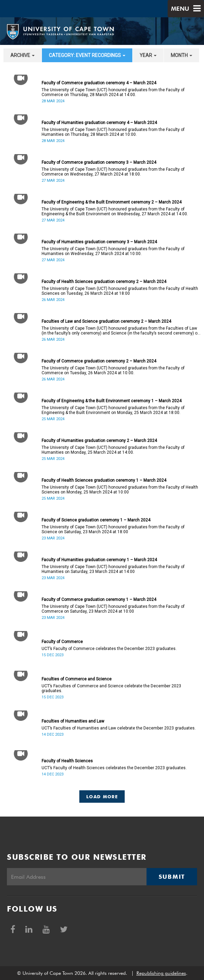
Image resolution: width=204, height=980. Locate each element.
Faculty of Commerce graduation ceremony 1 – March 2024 (99, 600)
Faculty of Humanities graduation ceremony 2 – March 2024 (99, 441)
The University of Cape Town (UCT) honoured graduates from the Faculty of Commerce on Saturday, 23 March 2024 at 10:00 (113, 609)
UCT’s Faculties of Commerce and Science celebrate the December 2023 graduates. (111, 688)
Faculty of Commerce (62, 642)
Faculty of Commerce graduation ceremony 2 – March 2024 (99, 361)
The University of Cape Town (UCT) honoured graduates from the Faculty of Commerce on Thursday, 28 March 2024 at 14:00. (113, 92)
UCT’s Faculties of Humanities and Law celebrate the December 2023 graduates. (119, 728)
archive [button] (23, 55)
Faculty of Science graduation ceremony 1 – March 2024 (96, 520)
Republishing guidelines (161, 973)
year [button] (148, 55)
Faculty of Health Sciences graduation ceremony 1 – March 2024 (104, 480)
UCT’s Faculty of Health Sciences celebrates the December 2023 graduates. (114, 768)
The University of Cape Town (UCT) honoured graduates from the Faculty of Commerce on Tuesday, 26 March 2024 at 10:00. (113, 370)
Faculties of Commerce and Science (77, 679)
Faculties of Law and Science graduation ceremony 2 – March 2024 (106, 321)
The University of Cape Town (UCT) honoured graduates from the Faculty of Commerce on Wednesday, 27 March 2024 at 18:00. (113, 172)
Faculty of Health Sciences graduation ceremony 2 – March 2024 (104, 282)
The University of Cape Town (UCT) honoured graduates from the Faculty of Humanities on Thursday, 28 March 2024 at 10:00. (113, 132)
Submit (172, 877)
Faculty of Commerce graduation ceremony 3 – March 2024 (99, 162)
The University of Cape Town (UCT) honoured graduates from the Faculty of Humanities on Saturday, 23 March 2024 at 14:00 (113, 569)
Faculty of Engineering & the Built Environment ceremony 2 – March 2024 (112, 202)
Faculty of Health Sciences (67, 761)
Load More (102, 797)
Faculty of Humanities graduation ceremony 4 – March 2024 (99, 123)
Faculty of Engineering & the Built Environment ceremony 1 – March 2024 (112, 401)
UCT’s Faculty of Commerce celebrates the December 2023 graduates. (109, 649)
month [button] (181, 55)
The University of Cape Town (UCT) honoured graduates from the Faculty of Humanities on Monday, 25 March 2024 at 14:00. (113, 450)
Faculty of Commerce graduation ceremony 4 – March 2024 (99, 83)
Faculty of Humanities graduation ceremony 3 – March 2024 (99, 242)
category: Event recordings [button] (87, 55)
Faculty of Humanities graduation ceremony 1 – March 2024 (99, 560)
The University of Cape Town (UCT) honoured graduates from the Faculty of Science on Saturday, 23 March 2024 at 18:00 (113, 529)
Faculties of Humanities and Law (73, 721)
